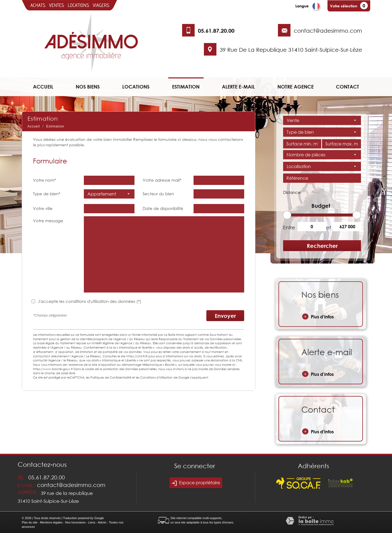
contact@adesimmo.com (328, 31)
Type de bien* (47, 194)
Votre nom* (44, 180)
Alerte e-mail (238, 87)
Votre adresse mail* (162, 180)
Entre (288, 227)
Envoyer (225, 316)
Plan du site (30, 522)
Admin (102, 522)
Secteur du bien (158, 194)
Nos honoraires (76, 522)
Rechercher (322, 246)
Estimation (186, 87)
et (329, 227)
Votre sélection (344, 6)
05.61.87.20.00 (216, 31)
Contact (347, 87)
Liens (92, 522)
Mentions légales (51, 522)
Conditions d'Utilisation (156, 377)
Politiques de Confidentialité (111, 377)
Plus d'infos (318, 316)
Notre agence (295, 87)
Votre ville (43, 208)
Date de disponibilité (163, 208)
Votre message (48, 221)
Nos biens (88, 87)
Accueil (43, 87)
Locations (136, 87)
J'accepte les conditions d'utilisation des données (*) (90, 301)
